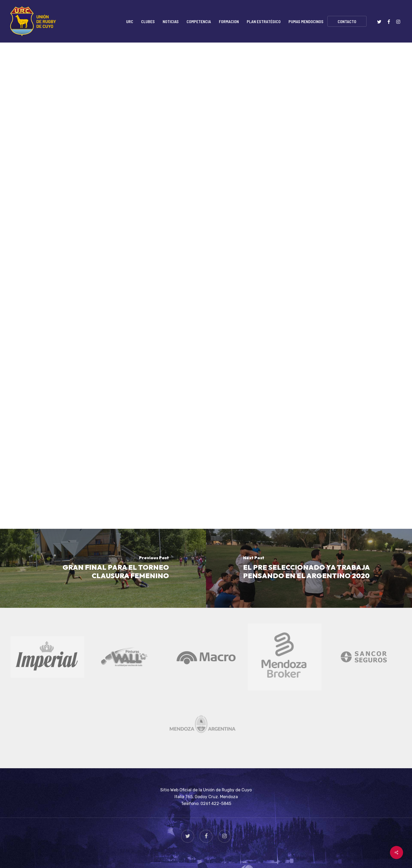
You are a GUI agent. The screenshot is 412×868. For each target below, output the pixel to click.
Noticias (112, 70)
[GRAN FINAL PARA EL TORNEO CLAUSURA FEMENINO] (103, 568)
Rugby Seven (143, 70)
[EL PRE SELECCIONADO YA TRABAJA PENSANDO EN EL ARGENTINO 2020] (309, 568)
